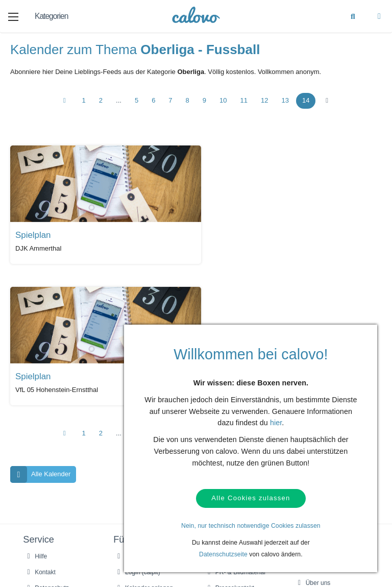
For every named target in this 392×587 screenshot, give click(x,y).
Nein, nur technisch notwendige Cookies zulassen (251, 526)
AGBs (37, 458)
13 (285, 101)
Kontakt (40, 427)
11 (244, 101)
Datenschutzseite (223, 554)
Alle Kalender (40, 328)
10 (223, 101)
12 (264, 101)
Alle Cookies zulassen (251, 498)
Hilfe (35, 411)
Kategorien (51, 16)
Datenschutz (46, 443)
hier (276, 423)
